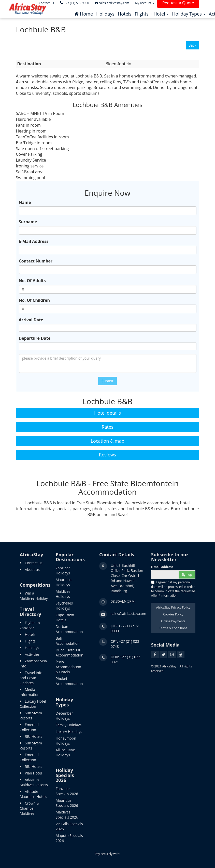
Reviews (108, 455)
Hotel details (108, 413)
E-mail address (162, 567)
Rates (107, 427)
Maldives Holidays (63, 594)
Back (192, 45)
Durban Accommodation (69, 629)
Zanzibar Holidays (63, 570)
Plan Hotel (33, 773)
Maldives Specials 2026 (67, 815)
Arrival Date (31, 320)
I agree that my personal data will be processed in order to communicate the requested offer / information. (173, 589)
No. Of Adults (32, 281)
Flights (30, 641)
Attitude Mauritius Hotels (33, 794)
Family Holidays (69, 725)
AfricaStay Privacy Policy (173, 607)
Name (25, 202)
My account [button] (145, 3)
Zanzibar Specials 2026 (67, 791)
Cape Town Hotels (65, 617)
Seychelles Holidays (64, 606)
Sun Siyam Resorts (31, 715)
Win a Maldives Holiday (34, 596)
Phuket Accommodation (69, 681)
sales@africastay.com (128, 614)
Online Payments (173, 621)
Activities (32, 654)
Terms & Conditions (173, 628)
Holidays (32, 648)
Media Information (30, 692)
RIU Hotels (34, 736)
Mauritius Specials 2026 (67, 803)
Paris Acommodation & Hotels (68, 667)
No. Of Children (34, 300)
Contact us (34, 563)
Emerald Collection (29, 727)
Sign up (187, 575)
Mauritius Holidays (64, 582)
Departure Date (35, 338)
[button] (152, 12)
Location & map (108, 441)
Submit (107, 381)
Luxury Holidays (69, 732)
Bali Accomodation (68, 641)
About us (32, 569)
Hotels (30, 634)
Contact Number (36, 261)
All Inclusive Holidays (65, 752)
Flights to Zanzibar (30, 625)
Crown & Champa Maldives (30, 808)
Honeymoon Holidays (66, 741)
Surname (28, 222)
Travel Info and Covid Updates (31, 678)
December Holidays (64, 716)
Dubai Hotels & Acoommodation (70, 653)
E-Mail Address (34, 241)
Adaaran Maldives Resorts (34, 782)
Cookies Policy (173, 614)
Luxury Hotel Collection (33, 704)
